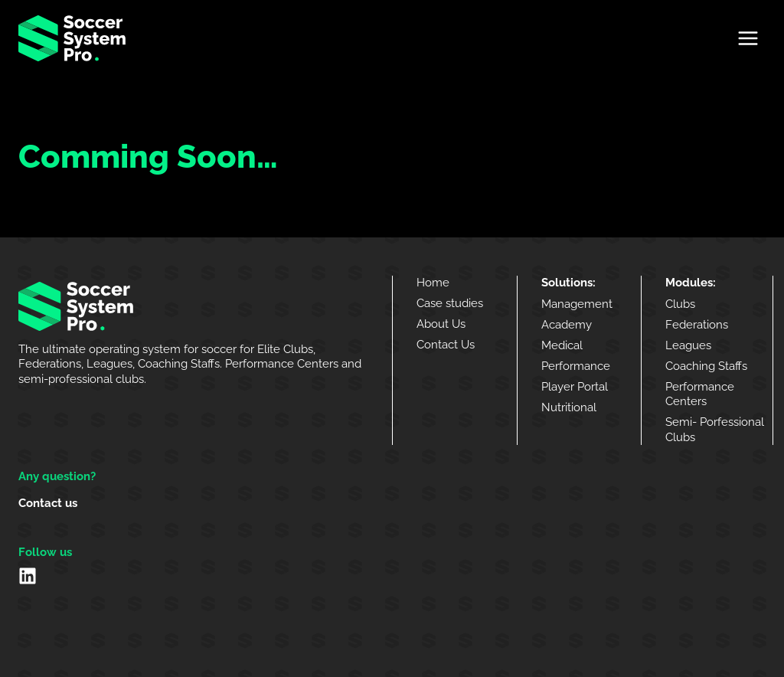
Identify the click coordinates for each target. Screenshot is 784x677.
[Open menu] (748, 38)
